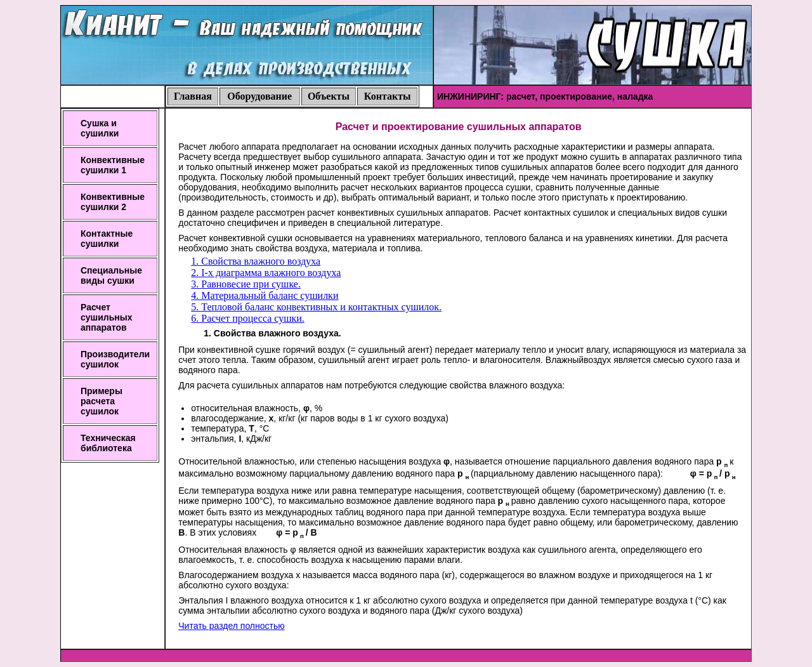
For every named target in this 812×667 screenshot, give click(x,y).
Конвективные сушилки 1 (113, 165)
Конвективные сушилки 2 (113, 202)
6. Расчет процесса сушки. (248, 318)
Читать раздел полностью (232, 626)
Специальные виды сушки (111, 275)
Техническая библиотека (108, 443)
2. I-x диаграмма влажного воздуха (266, 273)
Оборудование (259, 96)
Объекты (329, 96)
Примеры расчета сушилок (101, 401)
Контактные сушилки (107, 239)
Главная (193, 96)
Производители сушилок (115, 359)
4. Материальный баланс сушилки (265, 295)
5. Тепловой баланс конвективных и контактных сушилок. (316, 307)
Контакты (388, 96)
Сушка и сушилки (100, 128)
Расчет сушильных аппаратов (107, 317)
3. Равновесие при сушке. (246, 284)
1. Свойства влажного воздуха (256, 261)
